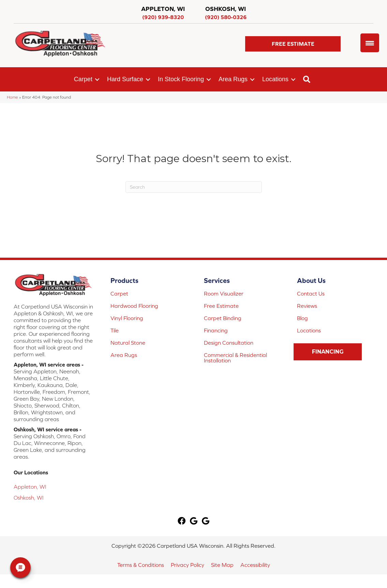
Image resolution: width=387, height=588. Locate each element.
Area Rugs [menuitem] (233, 79)
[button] (293, 44)
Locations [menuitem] (275, 79)
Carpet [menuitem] (83, 79)
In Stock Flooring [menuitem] (181, 79)
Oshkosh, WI (29, 498)
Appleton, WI (30, 487)
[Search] (194, 187)
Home (12, 97)
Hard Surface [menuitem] (125, 79)
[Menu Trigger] (370, 43)
